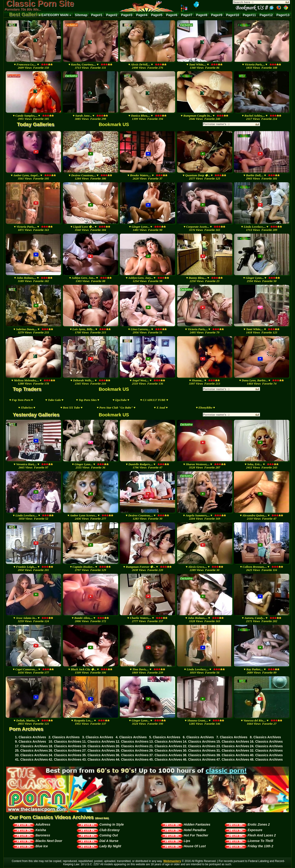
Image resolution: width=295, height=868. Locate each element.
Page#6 (172, 15)
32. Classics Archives (266, 750)
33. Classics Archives (31, 755)
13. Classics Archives (166, 741)
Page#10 (233, 15)
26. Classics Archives (65, 750)
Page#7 (187, 15)
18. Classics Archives (65, 746)
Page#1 (97, 15)
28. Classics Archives (132, 750)
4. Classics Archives (131, 737)
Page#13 (283, 15)
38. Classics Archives (199, 755)
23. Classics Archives (233, 746)
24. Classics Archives (266, 746)
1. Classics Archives (31, 737)
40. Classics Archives (266, 755)
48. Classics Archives (266, 759)
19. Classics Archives (99, 746)
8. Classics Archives (265, 737)
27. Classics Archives (99, 750)
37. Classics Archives (166, 755)
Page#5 (157, 15)
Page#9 (217, 15)
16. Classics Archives (266, 741)
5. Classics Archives (165, 737)
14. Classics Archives (199, 741)
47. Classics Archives (233, 759)
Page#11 (249, 15)
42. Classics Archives (65, 759)
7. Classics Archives (232, 737)
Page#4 (142, 15)
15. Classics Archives (233, 741)
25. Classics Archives (31, 750)
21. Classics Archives (166, 746)
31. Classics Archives (233, 750)
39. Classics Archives (233, 755)
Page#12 (266, 15)
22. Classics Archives (199, 746)
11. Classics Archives (99, 741)
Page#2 (112, 15)
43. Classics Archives (99, 759)
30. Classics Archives (199, 750)
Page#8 (202, 15)
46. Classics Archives (199, 759)
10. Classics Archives (65, 741)
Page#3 (127, 15)
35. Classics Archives (99, 755)
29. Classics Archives (166, 750)
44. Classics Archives (132, 759)
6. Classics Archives (198, 737)
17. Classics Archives (31, 746)
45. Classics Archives (166, 759)
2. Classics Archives (64, 737)
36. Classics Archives (132, 755)
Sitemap (81, 15)
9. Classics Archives (31, 741)
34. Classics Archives (65, 755)
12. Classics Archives (132, 741)
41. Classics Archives (31, 759)
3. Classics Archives (98, 737)
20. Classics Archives (132, 746)
